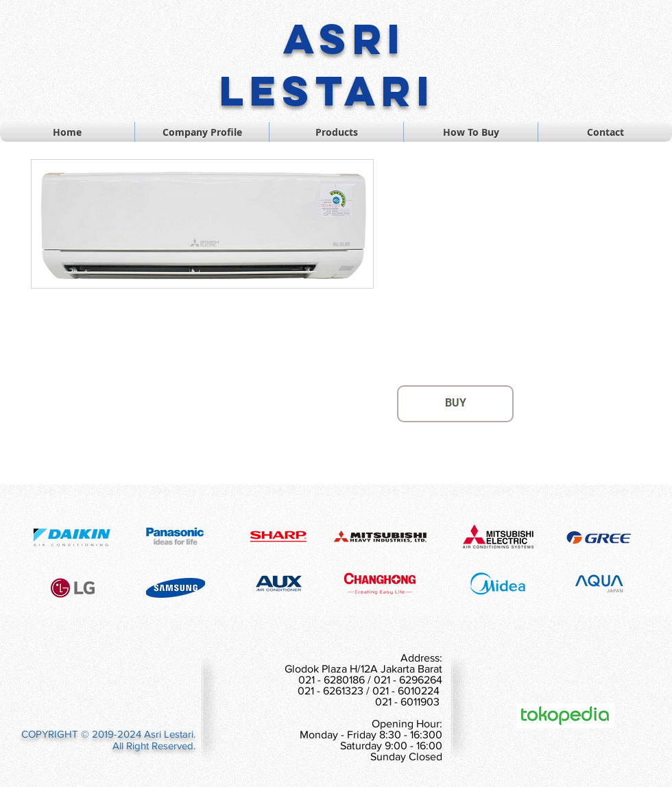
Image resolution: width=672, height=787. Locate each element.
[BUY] (455, 404)
